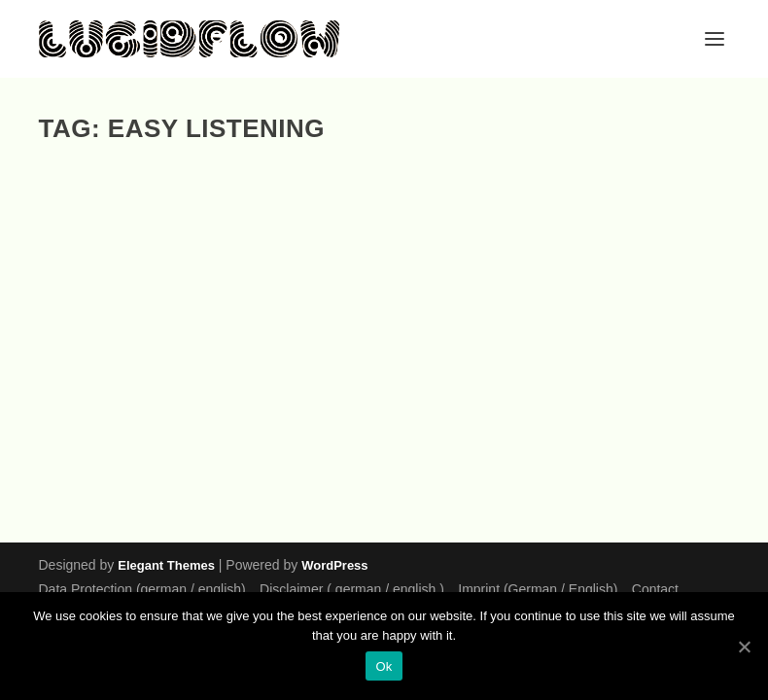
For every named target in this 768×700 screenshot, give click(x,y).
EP (125, 449)
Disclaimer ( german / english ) (352, 589)
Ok (384, 666)
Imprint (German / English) (538, 589)
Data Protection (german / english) (142, 589)
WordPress (334, 565)
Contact (655, 589)
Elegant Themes (166, 565)
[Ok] (744, 647)
